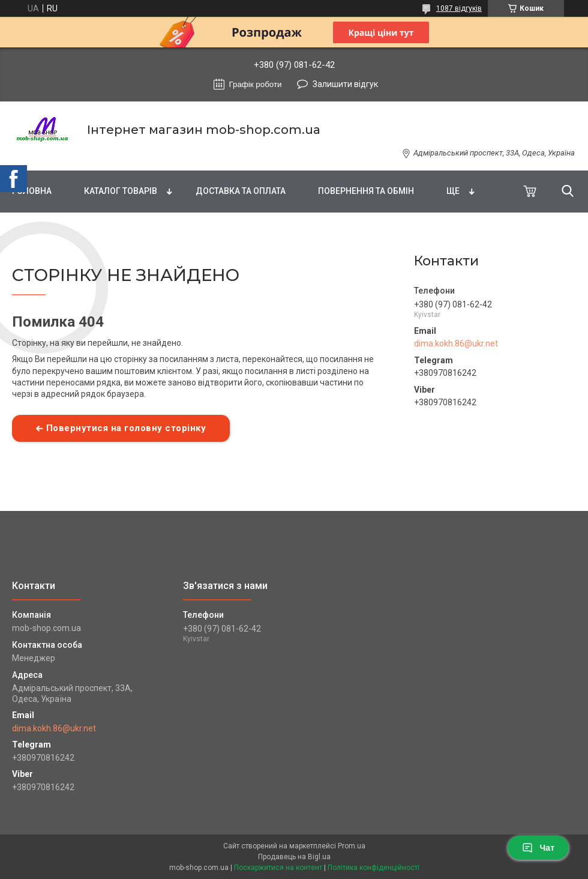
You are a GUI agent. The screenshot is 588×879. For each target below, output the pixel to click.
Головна (32, 191)
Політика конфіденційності (373, 868)
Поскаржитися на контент (278, 868)
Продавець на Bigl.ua (294, 857)
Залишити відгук (345, 84)
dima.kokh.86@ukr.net (456, 343)
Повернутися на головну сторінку (126, 428)
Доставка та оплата (241, 191)
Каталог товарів (121, 191)
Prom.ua (352, 846)
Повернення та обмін (366, 191)
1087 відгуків (459, 8)
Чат (538, 848)
